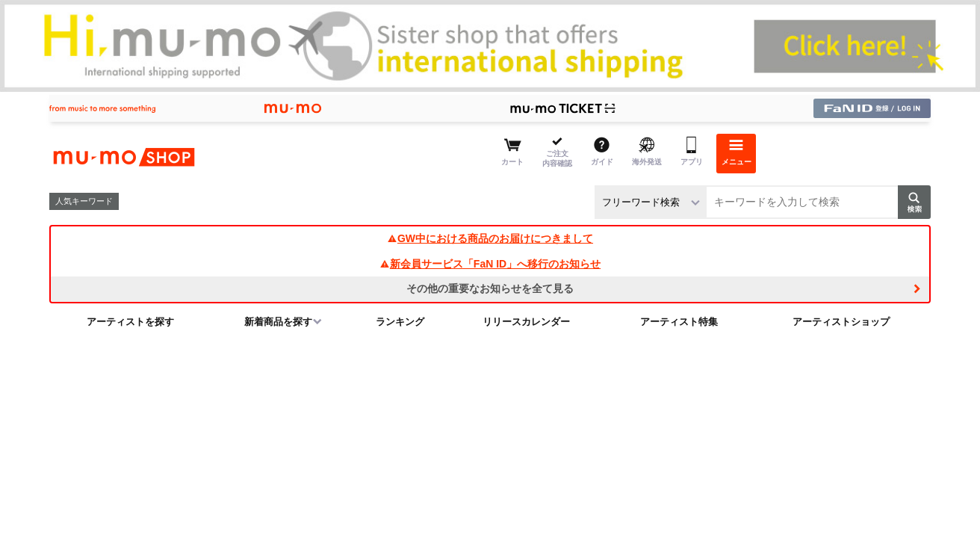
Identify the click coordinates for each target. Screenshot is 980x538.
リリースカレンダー (526, 322)
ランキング (400, 322)
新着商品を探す (278, 322)
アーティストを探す (130, 322)
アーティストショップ (841, 322)
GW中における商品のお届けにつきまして (490, 238)
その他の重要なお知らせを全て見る (490, 288)
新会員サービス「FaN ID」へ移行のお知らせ (490, 264)
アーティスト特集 (679, 322)
